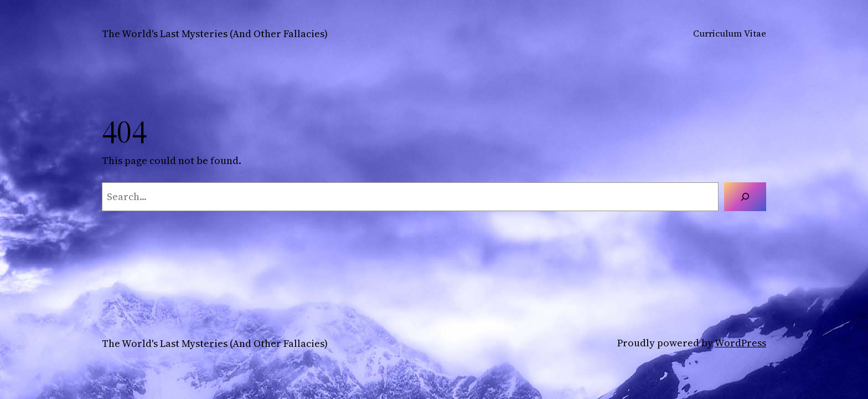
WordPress (740, 343)
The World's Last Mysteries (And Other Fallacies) (215, 34)
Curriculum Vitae (730, 33)
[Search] (745, 197)
